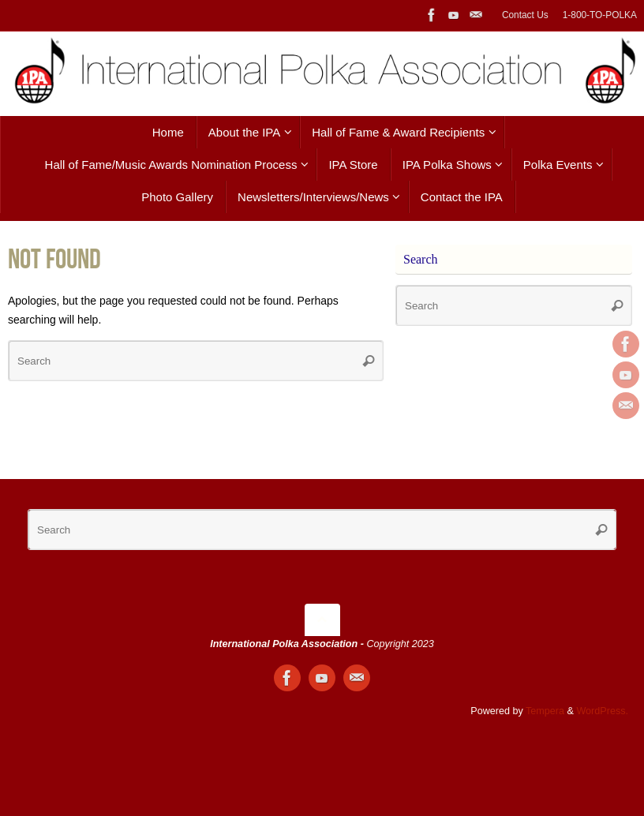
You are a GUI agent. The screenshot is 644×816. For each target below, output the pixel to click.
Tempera (545, 711)
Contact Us (525, 15)
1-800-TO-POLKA (600, 15)
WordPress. (602, 711)
